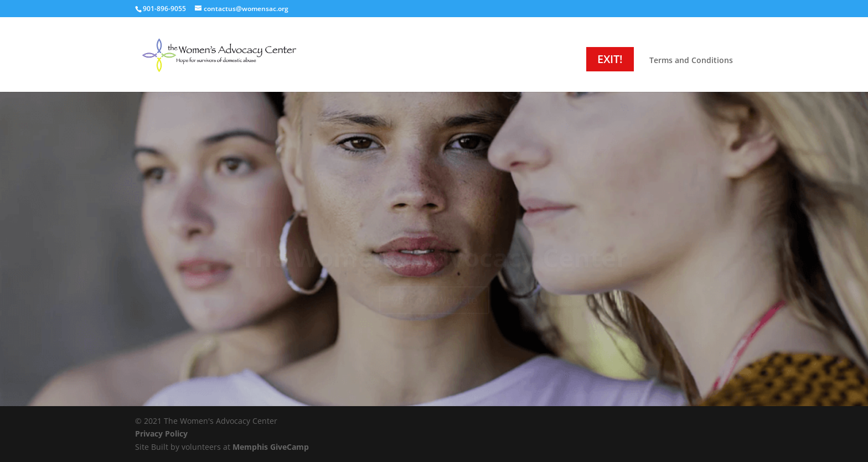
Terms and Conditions (691, 61)
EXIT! (610, 59)
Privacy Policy (161, 434)
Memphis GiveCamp (271, 447)
